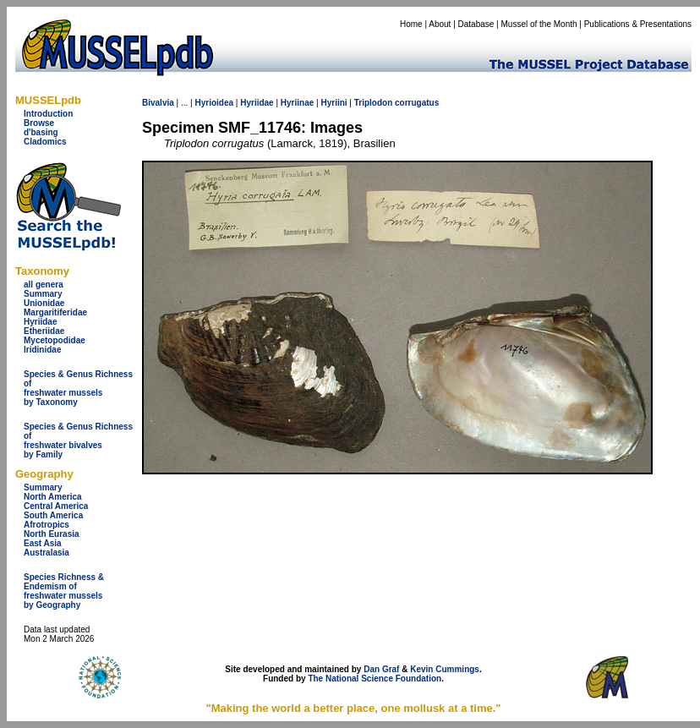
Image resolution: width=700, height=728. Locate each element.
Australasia (46, 553)
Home (411, 24)
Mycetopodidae (55, 340)
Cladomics (45, 142)
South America (53, 515)
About (440, 24)
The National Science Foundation (375, 679)
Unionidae (44, 303)
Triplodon (374, 103)
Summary (43, 294)
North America (53, 497)
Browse (39, 123)
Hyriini (334, 103)
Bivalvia (158, 103)
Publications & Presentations (638, 24)
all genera (44, 285)
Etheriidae (44, 331)
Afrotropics (46, 525)
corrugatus (417, 103)
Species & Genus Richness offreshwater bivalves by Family (78, 441)
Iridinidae (42, 350)
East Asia (43, 543)
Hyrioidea (214, 103)
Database (476, 24)
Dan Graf (381, 669)
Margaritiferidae (55, 312)
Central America (56, 506)
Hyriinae (297, 103)
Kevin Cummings (445, 669)
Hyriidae (40, 322)
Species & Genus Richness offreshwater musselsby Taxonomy (78, 388)
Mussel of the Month (539, 24)
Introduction (48, 114)
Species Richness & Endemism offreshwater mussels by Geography (64, 591)
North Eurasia (52, 534)
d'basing (41, 132)
